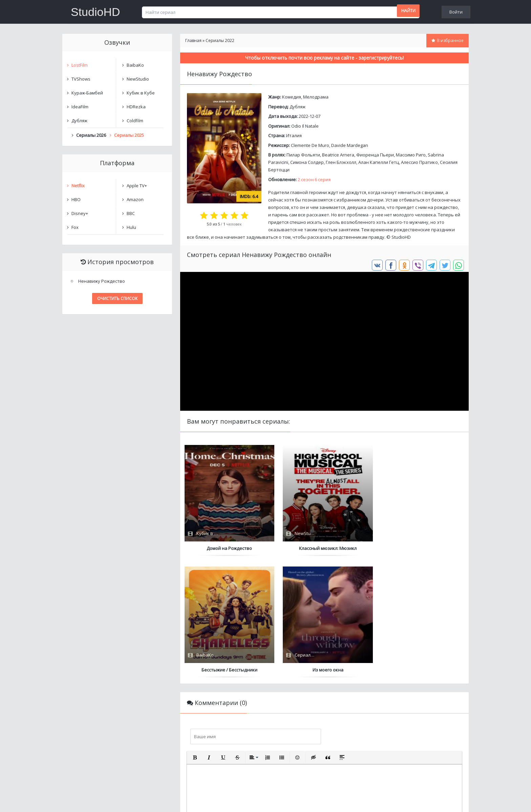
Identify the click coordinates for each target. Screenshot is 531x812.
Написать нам (87, 800)
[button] (195, 636)
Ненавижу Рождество (102, 281)
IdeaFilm (80, 107)
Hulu (131, 227)
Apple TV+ (137, 186)
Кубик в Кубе (141, 93)
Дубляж (298, 107)
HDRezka (136, 107)
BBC (131, 213)
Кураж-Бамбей (87, 93)
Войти (456, 12)
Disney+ (80, 213)
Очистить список (117, 298)
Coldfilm (135, 121)
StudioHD (95, 12)
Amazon (135, 199)
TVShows (81, 79)
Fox (75, 227)
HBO (76, 199)
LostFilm (80, 65)
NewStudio (138, 79)
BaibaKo (135, 65)
